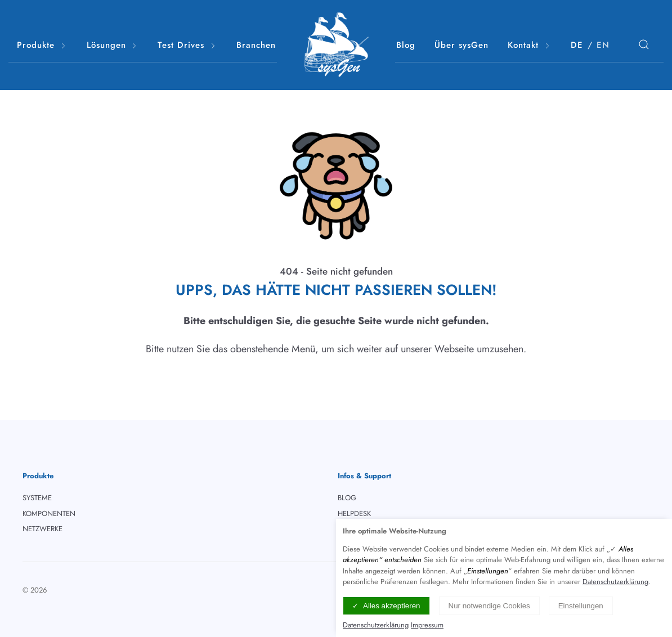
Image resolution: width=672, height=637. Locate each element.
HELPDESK (354, 513)
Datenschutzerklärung (615, 582)
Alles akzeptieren (392, 606)
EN (603, 45)
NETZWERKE (42, 529)
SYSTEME (37, 498)
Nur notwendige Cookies (489, 606)
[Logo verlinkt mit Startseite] (336, 45)
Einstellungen (581, 606)
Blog (406, 45)
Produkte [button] (42, 45)
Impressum (427, 625)
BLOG (347, 498)
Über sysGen (462, 45)
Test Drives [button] (187, 45)
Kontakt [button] (530, 45)
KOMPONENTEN (49, 513)
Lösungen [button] (113, 45)
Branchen (256, 45)
